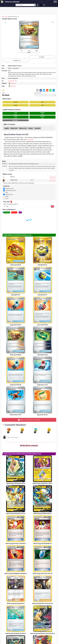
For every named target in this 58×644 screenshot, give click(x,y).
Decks (20, 212)
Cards (6, 17)
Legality (7, 128)
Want (7, 196)
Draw (42, 102)
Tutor (42, 105)
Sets (7, 192)
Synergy (31, 128)
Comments (37, 128)
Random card (16, 60)
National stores (10, 188)
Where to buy (23, 128)
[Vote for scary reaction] (36, 430)
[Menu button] (55, 3)
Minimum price (7, 212)
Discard (16, 102)
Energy (16, 105)
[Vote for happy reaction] (22, 430)
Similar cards (14, 128)
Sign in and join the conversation (29, 420)
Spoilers (42, 57)
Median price (14, 212)
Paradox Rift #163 (13, 81)
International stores (11, 190)
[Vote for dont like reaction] (49, 430)
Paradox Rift (29, 139)
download (13, 83)
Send (52, 206)
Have (7, 198)
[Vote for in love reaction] (9, 430)
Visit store (53, 177)
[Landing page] (2, 2)
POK (3, 17)
